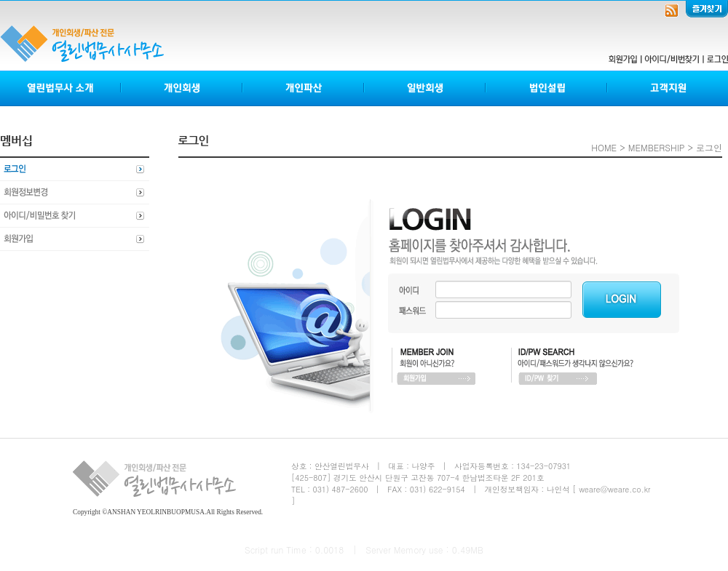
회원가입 (75, 239)
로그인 (75, 169)
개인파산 (304, 88)
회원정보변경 (75, 193)
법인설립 (547, 88)
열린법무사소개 (61, 88)
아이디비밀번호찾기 (75, 216)
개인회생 (182, 88)
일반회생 (426, 88)
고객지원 (668, 88)
